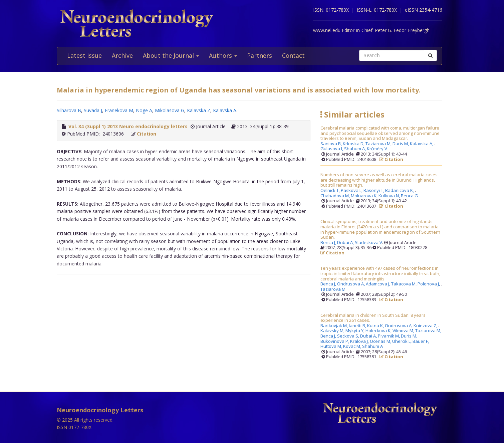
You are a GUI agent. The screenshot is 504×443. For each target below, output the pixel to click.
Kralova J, (360, 342)
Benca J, (329, 243)
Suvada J (93, 110)
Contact (293, 55)
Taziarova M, (379, 144)
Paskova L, (352, 191)
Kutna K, (376, 326)
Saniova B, (332, 144)
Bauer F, (421, 342)
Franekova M (119, 110)
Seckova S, (349, 336)
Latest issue (84, 55)
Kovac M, (353, 347)
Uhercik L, (402, 342)
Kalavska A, (422, 144)
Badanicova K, (400, 191)
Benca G (409, 196)
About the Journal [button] (171, 55)
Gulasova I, (332, 149)
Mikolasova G (170, 110)
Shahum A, (355, 149)
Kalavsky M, (333, 331)
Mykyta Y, (355, 331)
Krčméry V (377, 149)
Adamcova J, (379, 284)
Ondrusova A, (351, 284)
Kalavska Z (199, 110)
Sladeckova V (368, 243)
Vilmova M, (404, 331)
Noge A (144, 110)
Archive (122, 55)
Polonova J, (429, 284)
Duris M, (401, 144)
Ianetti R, (358, 326)
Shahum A (372, 347)
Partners (260, 55)
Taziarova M (333, 289)
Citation (147, 134)
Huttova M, (332, 347)
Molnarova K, (365, 196)
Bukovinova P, (335, 342)
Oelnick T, (331, 191)
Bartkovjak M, (335, 326)
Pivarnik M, (389, 336)
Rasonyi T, (374, 191)
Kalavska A (225, 110)
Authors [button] (223, 55)
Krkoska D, (354, 144)
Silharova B (69, 110)
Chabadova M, (336, 196)
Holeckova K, (379, 331)
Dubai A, (346, 243)
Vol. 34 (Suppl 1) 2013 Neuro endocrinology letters (128, 126)
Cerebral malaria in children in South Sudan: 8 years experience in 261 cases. (373, 318)
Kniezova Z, (426, 326)
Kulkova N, (390, 196)
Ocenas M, (381, 342)
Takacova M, (404, 284)
